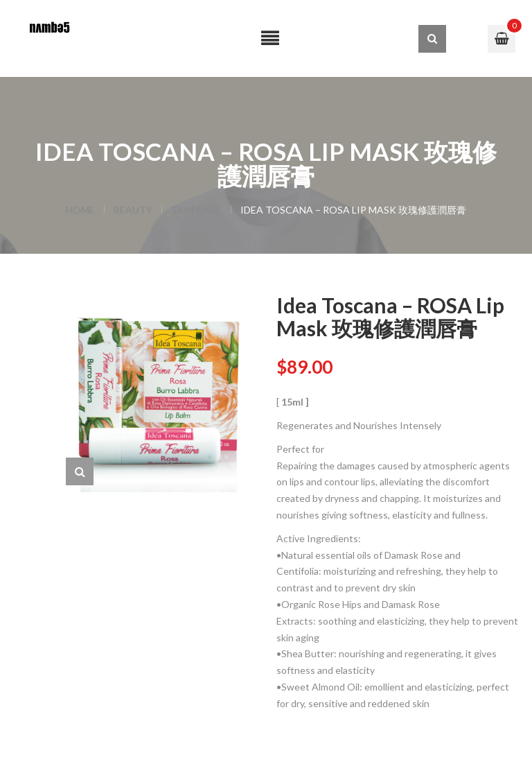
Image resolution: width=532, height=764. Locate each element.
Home (80, 210)
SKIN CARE (196, 210)
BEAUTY (133, 210)
